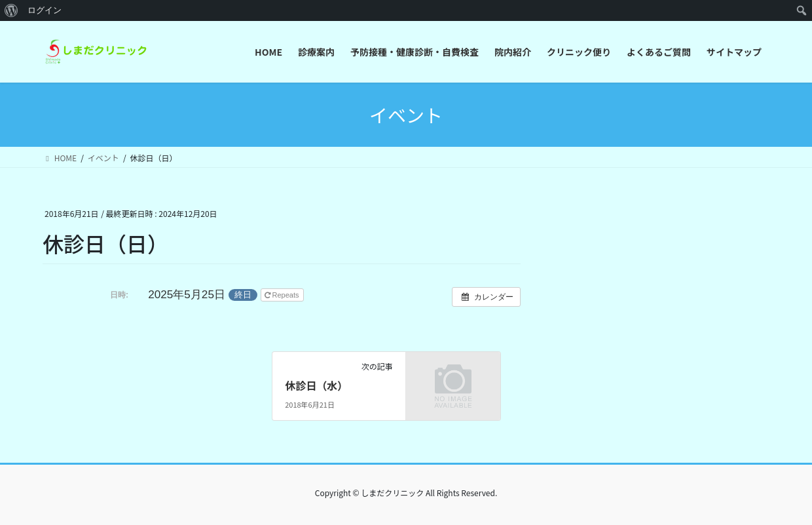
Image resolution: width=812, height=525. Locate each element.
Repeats (283, 295)
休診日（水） (316, 385)
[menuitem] (11, 10)
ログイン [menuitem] (45, 10)
